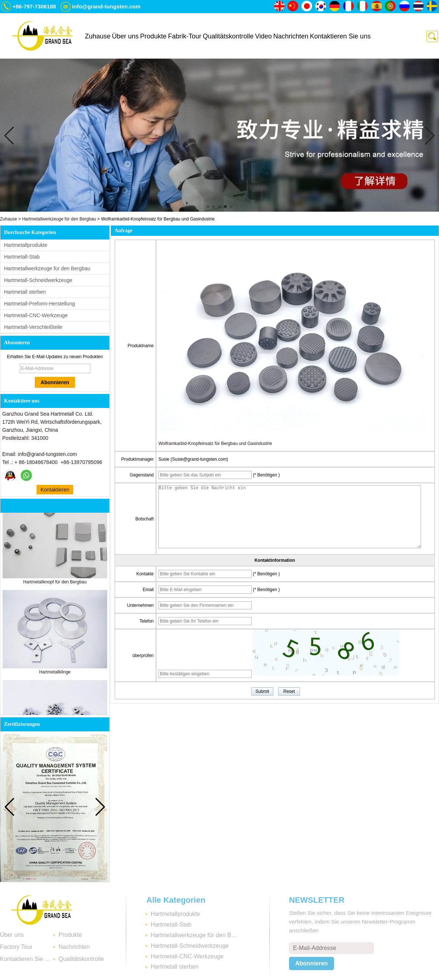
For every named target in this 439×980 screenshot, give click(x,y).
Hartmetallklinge (55, 674)
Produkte (153, 36)
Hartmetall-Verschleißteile (33, 327)
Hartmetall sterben (25, 292)
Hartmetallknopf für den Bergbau (55, 584)
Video (263, 36)
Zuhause (98, 36)
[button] (208, 207)
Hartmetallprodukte (26, 245)
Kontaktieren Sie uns (340, 36)
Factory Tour (16, 947)
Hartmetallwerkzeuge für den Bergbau (59, 219)
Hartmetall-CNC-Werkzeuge (36, 315)
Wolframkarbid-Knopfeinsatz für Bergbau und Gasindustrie (215, 443)
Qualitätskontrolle (228, 36)
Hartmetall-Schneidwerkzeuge (38, 280)
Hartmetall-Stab (22, 257)
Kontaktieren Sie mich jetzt (55, 491)
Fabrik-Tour (185, 36)
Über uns (125, 36)
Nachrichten (291, 36)
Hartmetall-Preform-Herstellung (40, 304)
